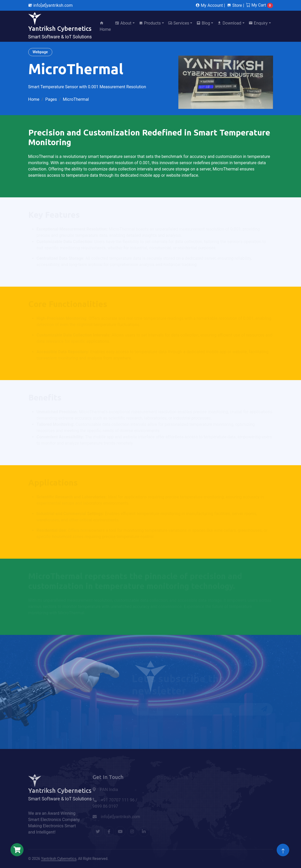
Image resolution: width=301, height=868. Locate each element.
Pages (51, 99)
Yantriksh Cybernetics (59, 859)
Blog (203, 23)
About (123, 23)
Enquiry (258, 23)
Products (150, 23)
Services (179, 23)
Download (229, 23)
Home (105, 26)
